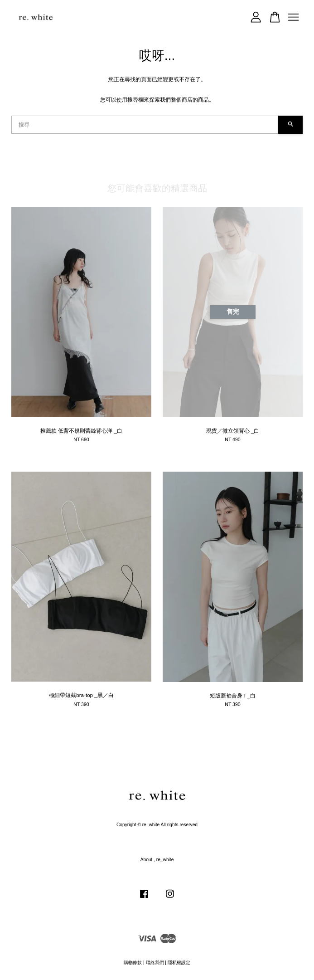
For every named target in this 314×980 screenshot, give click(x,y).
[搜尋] (145, 125)
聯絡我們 (155, 963)
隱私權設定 (179, 963)
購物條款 (133, 963)
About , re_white (157, 860)
